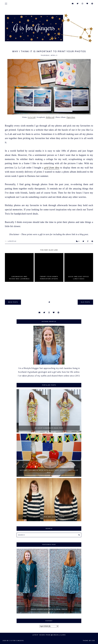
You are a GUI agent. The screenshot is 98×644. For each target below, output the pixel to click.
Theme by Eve (89, 641)
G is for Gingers (16, 641)
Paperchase (71, 117)
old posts (85, 302)
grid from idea (52, 168)
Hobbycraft (50, 117)
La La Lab (32, 117)
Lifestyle (12, 241)
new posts (13, 302)
